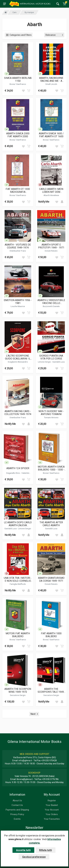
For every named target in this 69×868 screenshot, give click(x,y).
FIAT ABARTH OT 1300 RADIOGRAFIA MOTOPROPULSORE (18, 190)
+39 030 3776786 (50, 779)
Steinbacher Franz (18, 251)
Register (52, 801)
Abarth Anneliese (51, 195)
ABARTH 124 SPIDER (18, 468)
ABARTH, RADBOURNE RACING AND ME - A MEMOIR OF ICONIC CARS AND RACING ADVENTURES (51, 79)
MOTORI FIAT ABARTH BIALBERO (18, 635)
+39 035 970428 (49, 760)
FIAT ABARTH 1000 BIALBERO (51, 635)
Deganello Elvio (13, 473)
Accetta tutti (23, 850)
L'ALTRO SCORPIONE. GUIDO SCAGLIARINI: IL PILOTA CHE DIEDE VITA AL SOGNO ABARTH (18, 357)
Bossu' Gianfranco (18, 84)
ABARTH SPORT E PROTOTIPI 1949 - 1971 (51, 246)
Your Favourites (52, 819)
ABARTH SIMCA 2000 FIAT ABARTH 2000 (18, 135)
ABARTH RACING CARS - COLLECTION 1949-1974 (18, 413)
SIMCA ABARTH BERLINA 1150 (18, 79)
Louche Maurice (18, 306)
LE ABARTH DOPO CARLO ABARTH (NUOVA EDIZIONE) (18, 524)
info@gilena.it (25, 760)
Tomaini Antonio (51, 417)
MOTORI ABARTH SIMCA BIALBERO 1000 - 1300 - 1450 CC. (51, 468)
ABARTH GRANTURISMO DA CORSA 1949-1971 (51, 579)
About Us (17, 801)
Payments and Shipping (17, 810)
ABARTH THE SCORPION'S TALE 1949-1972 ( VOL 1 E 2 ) (51, 690)
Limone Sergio (45, 362)
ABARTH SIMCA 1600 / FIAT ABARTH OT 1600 (51, 135)
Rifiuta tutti (45, 850)
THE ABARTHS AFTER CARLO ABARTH (51, 524)
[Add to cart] (29, 91)
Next (34, 714)
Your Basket (52, 805)
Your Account (52, 810)
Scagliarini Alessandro (18, 362)
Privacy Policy (17, 814)
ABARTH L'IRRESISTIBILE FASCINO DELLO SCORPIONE (51, 302)
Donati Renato (51, 251)
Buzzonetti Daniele (51, 306)
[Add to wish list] (23, 91)
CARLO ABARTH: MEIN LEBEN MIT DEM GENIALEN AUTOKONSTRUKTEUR (51, 190)
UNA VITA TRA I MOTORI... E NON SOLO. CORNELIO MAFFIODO (18, 579)
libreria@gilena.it (25, 779)
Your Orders (52, 814)
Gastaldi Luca (58, 362)
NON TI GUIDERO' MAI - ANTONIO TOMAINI (51, 413)
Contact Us (17, 805)
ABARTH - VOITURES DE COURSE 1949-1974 (18, 246)
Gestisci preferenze (34, 857)
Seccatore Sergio (18, 695)
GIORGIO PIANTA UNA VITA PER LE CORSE (51, 357)
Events (17, 819)
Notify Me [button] (44, 202)
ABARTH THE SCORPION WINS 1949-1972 (18, 690)
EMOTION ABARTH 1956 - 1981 (18, 302)
